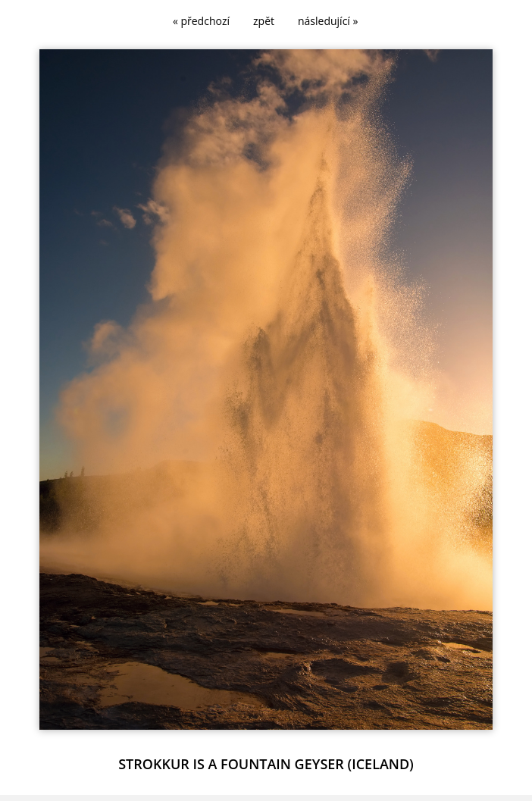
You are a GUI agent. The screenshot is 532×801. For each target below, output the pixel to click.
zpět (264, 21)
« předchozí (201, 21)
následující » (328, 21)
